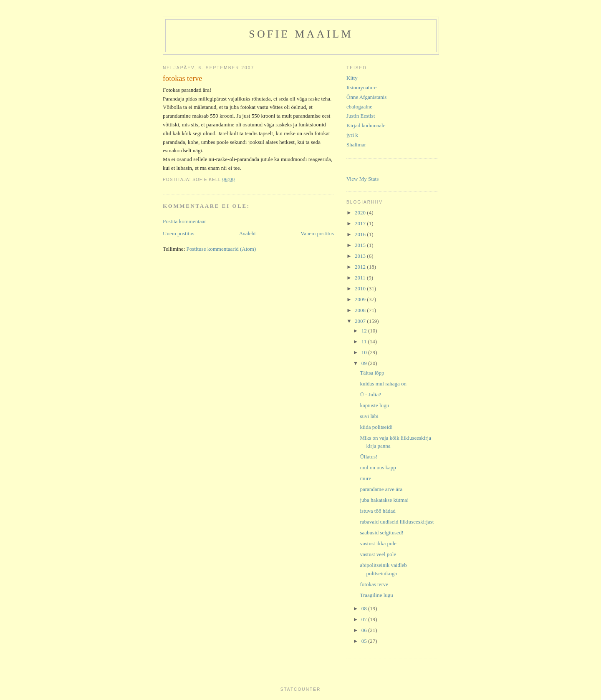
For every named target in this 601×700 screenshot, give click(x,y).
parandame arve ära (381, 489)
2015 (361, 245)
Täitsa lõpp (372, 373)
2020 (361, 213)
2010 (361, 288)
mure (365, 478)
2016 (361, 234)
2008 (361, 310)
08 (365, 608)
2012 (361, 267)
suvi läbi (369, 416)
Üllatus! (369, 457)
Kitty (352, 78)
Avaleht (247, 233)
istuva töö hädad (378, 511)
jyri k (352, 135)
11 (365, 341)
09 (365, 363)
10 (365, 352)
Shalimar (356, 145)
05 (365, 641)
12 (365, 331)
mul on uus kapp (378, 467)
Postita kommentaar (184, 221)
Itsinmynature (361, 87)
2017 (361, 223)
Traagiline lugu (376, 595)
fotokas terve (374, 584)
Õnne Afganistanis (366, 97)
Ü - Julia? (370, 394)
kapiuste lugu (374, 405)
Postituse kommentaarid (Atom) (221, 249)
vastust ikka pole (378, 543)
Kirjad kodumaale (366, 125)
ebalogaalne (359, 107)
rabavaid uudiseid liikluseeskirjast (397, 522)
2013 (361, 256)
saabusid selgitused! (381, 533)
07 (365, 619)
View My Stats (362, 179)
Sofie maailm (301, 34)
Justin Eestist (361, 116)
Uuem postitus (178, 233)
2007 (361, 321)
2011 (361, 278)
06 (365, 630)
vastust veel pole (378, 554)
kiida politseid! (376, 427)
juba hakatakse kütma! (384, 500)
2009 (361, 299)
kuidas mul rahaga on (383, 384)
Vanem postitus (317, 233)
